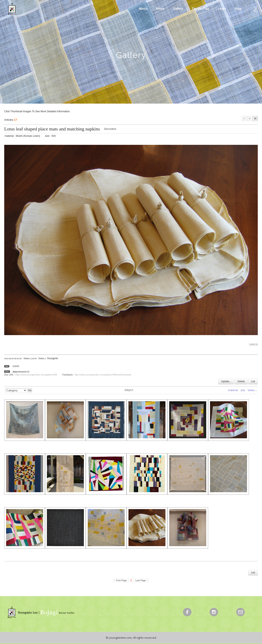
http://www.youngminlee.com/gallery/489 (36, 375)
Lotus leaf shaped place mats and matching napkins (52, 129)
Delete (241, 381)
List (253, 381)
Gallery (178, 8)
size (243, 390)
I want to (253, 344)
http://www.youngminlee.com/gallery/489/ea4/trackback (103, 375)
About (143, 8)
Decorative (110, 129)
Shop (238, 8)
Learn (222, 8)
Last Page (141, 580)
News (160, 8)
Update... (226, 381)
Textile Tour (200, 8)
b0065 (16, 366)
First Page (121, 580)
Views (252, 390)
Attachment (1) (21, 372)
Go (30, 390)
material (233, 390)
